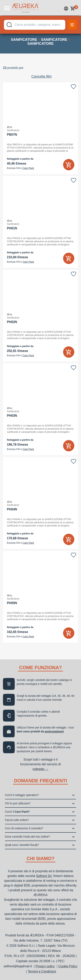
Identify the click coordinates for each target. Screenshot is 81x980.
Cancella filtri (41, 76)
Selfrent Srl (44, 876)
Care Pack (28, 168)
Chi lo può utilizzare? (18, 803)
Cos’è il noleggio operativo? (22, 795)
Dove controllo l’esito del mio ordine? (27, 837)
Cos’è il (17, 812)
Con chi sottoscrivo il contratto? (24, 828)
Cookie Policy (68, 966)
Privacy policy (45, 966)
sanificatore (24, 40)
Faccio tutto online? (17, 820)
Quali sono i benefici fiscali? (22, 845)
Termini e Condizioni (42, 971)
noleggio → (41, 769)
